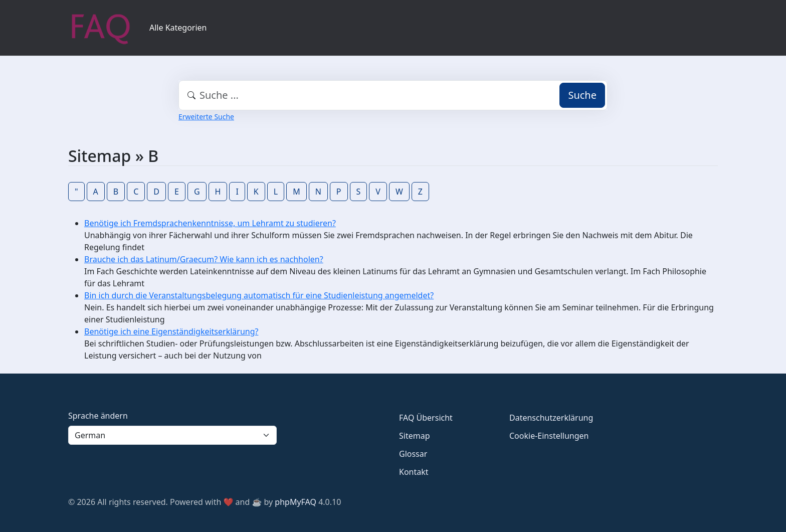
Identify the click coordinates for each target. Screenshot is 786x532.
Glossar (413, 454)
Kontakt (414, 472)
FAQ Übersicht (426, 418)
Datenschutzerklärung (551, 418)
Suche (582, 95)
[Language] (172, 435)
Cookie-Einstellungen (549, 436)
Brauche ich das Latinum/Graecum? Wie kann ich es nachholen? (204, 259)
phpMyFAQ (296, 502)
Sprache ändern (98, 416)
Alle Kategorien (178, 28)
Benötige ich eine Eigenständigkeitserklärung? (171, 331)
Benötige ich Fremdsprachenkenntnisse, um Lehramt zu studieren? (210, 223)
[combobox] (393, 95)
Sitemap (415, 436)
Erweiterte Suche (206, 117)
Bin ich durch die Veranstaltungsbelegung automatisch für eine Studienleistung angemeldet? (259, 295)
